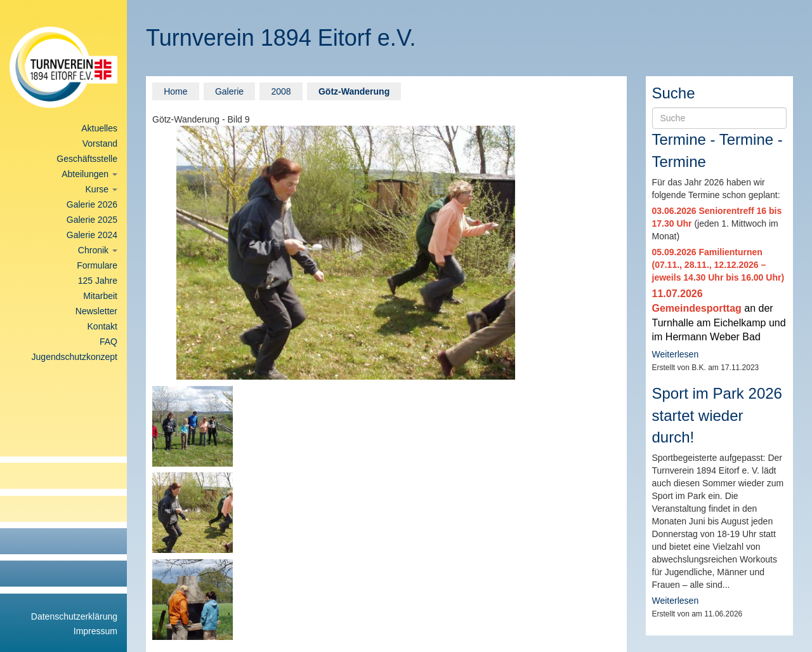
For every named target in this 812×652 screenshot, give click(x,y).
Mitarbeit (100, 296)
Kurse (101, 189)
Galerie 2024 (92, 235)
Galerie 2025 (92, 220)
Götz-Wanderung (354, 91)
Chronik (98, 250)
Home (175, 91)
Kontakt (102, 326)
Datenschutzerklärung (74, 616)
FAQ (108, 342)
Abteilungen (89, 174)
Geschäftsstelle (87, 159)
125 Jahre (98, 281)
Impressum (95, 631)
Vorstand (100, 143)
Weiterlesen (676, 354)
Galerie (229, 91)
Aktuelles (99, 128)
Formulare (97, 265)
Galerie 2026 (92, 204)
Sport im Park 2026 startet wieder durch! (717, 415)
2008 (281, 91)
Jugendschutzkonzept (75, 357)
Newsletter (96, 311)
